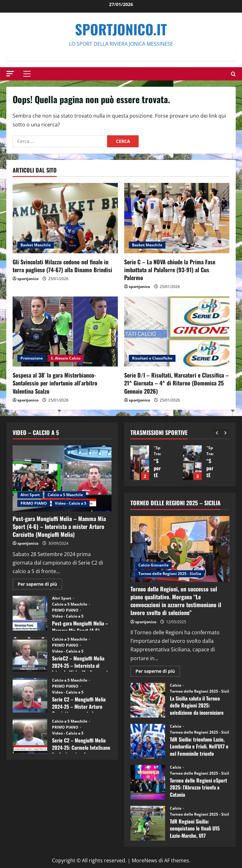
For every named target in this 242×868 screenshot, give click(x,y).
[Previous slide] (217, 433)
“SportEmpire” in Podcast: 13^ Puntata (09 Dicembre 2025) (192, 463)
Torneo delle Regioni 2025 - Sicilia (170, 574)
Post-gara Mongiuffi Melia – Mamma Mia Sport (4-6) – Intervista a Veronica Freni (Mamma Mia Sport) (30, 613)
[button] (10, 74)
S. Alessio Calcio (66, 358)
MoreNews (144, 860)
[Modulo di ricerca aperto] (233, 74)
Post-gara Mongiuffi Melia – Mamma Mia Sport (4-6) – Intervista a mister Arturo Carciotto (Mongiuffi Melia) (59, 526)
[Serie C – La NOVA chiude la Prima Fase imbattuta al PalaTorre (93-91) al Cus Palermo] (177, 218)
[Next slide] (225, 433)
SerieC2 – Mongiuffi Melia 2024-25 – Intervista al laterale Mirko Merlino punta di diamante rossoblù (30, 654)
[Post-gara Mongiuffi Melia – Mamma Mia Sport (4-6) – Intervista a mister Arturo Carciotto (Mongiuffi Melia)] (62, 478)
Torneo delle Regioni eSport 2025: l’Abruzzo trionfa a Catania (148, 782)
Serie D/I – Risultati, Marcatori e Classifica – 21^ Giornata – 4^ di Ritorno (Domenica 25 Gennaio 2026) (176, 383)
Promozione (32, 358)
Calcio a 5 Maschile (65, 495)
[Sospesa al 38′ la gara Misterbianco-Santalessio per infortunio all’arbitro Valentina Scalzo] (65, 332)
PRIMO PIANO (34, 503)
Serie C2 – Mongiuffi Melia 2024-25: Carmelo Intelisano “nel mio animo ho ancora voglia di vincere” (30, 736)
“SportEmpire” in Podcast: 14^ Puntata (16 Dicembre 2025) (140, 463)
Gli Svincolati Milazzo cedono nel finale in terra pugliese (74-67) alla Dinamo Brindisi (62, 266)
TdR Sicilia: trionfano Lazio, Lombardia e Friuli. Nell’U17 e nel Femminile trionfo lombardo (148, 741)
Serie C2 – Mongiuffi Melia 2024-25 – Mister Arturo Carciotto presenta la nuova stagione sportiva (30, 695)
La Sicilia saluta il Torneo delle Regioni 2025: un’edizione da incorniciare (148, 700)
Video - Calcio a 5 (71, 503)
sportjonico (28, 279)
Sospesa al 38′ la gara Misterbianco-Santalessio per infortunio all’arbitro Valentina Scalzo (55, 383)
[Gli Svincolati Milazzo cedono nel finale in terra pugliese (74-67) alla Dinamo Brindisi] (65, 218)
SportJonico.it (121, 29)
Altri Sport (30, 495)
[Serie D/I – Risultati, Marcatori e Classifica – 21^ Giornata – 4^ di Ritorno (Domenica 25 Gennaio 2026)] (177, 332)
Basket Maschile (36, 245)
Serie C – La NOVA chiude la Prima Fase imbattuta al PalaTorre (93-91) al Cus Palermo (170, 270)
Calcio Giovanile (153, 565)
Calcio (176, 685)
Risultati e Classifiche (152, 358)
